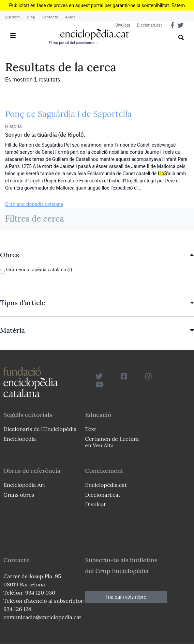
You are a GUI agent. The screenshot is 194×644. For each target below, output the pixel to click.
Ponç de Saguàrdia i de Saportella (68, 114)
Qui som (12, 17)
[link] (97, 255)
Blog (31, 17)
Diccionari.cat (149, 25)
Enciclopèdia (20, 439)
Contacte (50, 17)
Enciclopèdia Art (24, 485)
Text (91, 429)
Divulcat (123, 25)
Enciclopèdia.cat (106, 485)
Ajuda (70, 17)
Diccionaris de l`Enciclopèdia (40, 429)
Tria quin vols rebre (126, 597)
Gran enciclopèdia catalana (34, 204)
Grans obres (19, 495)
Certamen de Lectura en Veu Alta (112, 442)
